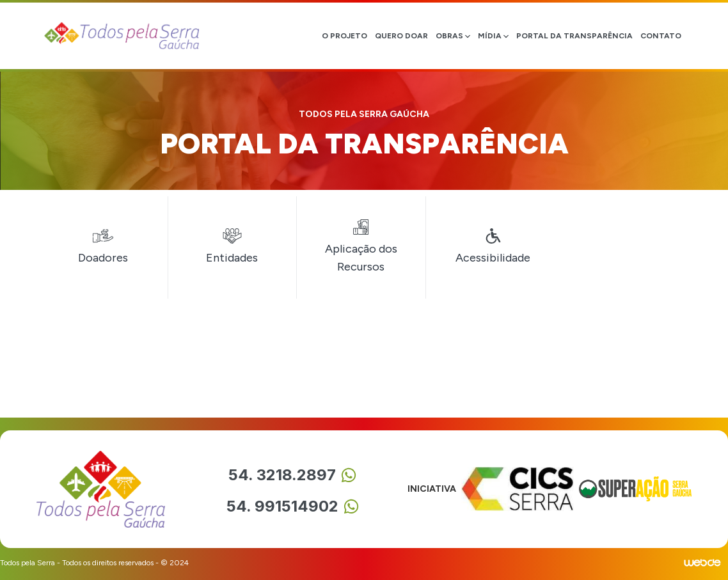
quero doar (401, 36)
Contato (661, 36)
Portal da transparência (574, 36)
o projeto (344, 36)
